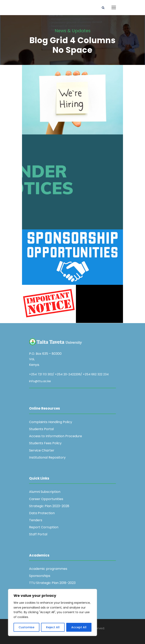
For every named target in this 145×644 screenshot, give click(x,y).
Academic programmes (48, 569)
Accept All (79, 627)
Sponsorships (40, 576)
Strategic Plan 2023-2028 (49, 506)
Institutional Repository (47, 457)
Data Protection (42, 513)
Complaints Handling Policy (51, 422)
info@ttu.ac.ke (40, 381)
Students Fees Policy (45, 443)
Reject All (53, 627)
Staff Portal (38, 534)
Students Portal (41, 429)
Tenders (36, 520)
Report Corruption (44, 527)
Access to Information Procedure (56, 436)
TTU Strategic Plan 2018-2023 (52, 583)
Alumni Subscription (45, 492)
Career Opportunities (46, 499)
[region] (53, 612)
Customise (26, 627)
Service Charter (42, 450)
